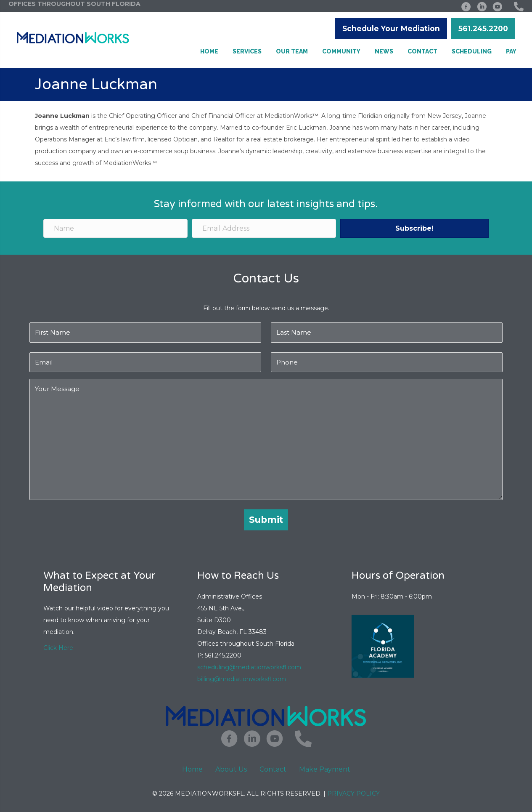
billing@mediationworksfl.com (242, 679)
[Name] (115, 228)
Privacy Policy (353, 793)
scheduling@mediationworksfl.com (249, 667)
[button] (391, 29)
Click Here (58, 648)
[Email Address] (264, 228)
